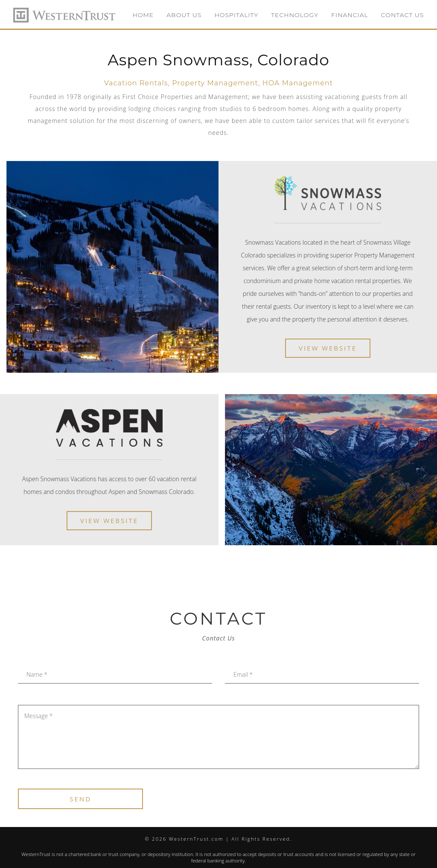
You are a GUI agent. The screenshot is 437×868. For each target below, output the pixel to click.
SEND (80, 799)
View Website (328, 348)
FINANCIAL (350, 15)
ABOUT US (184, 15)
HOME (143, 15)
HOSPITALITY (236, 15)
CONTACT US (402, 15)
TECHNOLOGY (295, 15)
